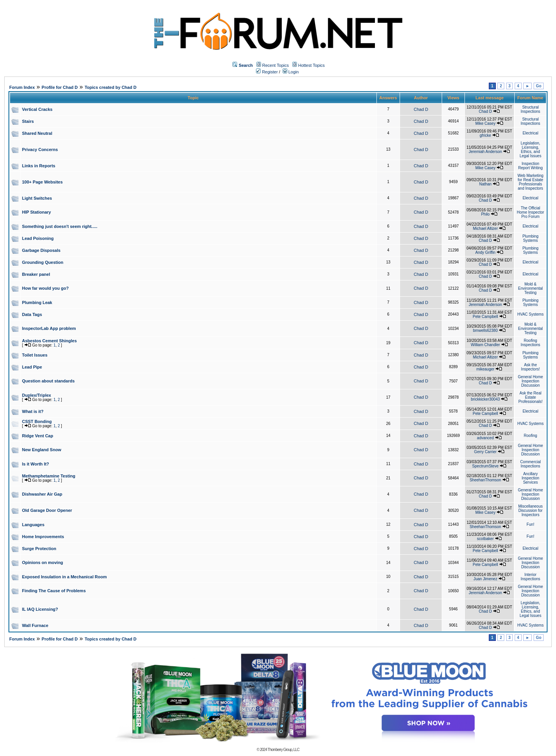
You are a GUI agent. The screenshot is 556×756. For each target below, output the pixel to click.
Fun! (531, 524)
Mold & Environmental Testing (531, 288)
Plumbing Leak (37, 302)
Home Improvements (43, 537)
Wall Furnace (35, 625)
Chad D (421, 109)
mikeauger (486, 369)
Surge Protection (39, 549)
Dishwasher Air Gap (42, 494)
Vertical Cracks (37, 109)
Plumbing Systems (531, 238)
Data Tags (32, 314)
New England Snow (42, 450)
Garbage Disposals (41, 250)
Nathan (485, 184)
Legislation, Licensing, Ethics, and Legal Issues (531, 150)
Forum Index (22, 87)
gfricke (485, 135)
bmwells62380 (485, 330)
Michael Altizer (485, 228)
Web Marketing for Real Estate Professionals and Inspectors (530, 182)
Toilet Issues (35, 355)
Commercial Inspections (530, 464)
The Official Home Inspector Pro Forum (531, 212)
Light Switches (37, 198)
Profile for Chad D (60, 87)
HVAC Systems (531, 314)
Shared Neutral (37, 133)
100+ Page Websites (42, 182)
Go (539, 86)
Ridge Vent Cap (38, 436)
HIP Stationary (36, 212)
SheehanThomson (485, 480)
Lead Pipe (32, 367)
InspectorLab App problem (49, 328)
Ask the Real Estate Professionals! (530, 397)
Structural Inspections (531, 109)
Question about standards (48, 381)
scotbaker (485, 539)
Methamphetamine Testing (49, 476)
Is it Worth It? (36, 464)
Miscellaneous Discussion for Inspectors (530, 511)
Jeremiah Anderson (485, 152)
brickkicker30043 (486, 399)
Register (267, 72)
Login (291, 72)
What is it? (33, 411)
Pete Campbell (485, 317)
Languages (33, 525)
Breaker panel (36, 274)
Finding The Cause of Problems (54, 591)
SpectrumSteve (485, 466)
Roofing (531, 436)
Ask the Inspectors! (530, 367)
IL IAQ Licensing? (40, 609)
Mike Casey (485, 123)
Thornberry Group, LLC (283, 750)
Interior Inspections (531, 577)
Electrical (531, 133)
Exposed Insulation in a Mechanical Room (64, 577)
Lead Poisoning (38, 238)
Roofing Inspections (531, 343)
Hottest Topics (311, 65)
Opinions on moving (42, 562)
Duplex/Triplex (36, 395)
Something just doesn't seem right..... (60, 226)
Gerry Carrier (485, 452)
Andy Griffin (485, 252)
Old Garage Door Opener (47, 510)
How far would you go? (45, 288)
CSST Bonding (37, 421)
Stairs (28, 121)
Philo (485, 214)
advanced (485, 438)
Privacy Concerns (40, 150)
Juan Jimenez (485, 579)
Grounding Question (43, 262)
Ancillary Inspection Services (531, 478)
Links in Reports (39, 166)
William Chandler (485, 345)
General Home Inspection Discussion (530, 381)
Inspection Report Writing (531, 166)
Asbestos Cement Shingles (49, 341)
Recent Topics (275, 65)
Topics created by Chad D (110, 87)
